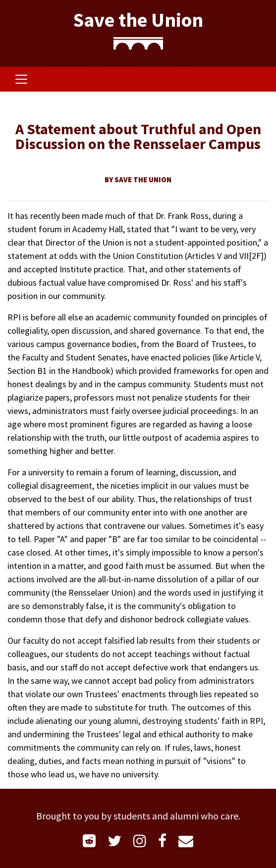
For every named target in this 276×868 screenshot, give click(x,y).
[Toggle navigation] (21, 79)
